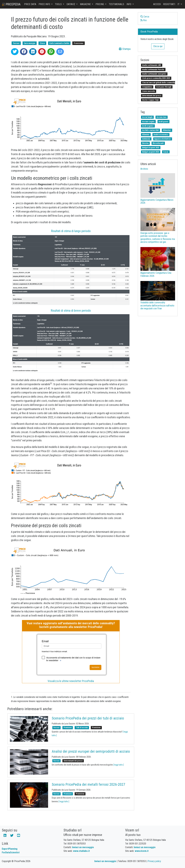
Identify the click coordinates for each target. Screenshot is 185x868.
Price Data (30, 4)
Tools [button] (59, 4)
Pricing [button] (100, 4)
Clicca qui (158, 46)
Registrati (169, 4)
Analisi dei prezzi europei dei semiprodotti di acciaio (91, 751)
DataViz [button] (71, 4)
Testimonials (116, 4)
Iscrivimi (95, 667)
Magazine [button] (86, 4)
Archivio (144, 169)
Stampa (125, 49)
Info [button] (129, 4)
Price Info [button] (45, 4)
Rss (144, 20)
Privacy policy (154, 861)
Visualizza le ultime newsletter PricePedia (71, 681)
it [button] (179, 4)
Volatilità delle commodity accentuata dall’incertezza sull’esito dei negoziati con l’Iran (157, 305)
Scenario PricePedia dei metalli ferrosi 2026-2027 (88, 784)
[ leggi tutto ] (119, 765)
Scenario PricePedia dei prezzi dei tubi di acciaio (88, 718)
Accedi (157, 4)
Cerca (145, 17)
